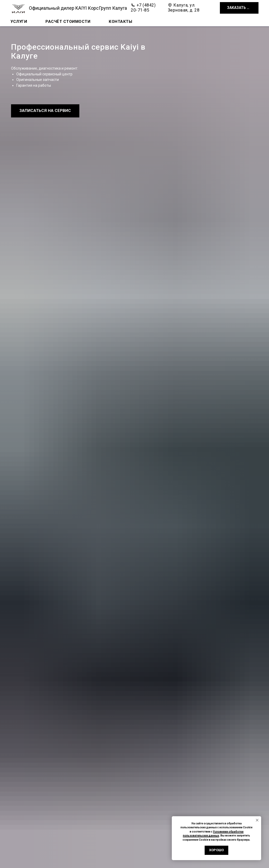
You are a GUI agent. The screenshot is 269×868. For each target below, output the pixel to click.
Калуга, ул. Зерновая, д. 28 (184, 8)
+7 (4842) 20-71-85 (143, 8)
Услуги (19, 22)
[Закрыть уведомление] (257, 820)
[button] (239, 8)
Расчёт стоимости (68, 22)
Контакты (120, 22)
